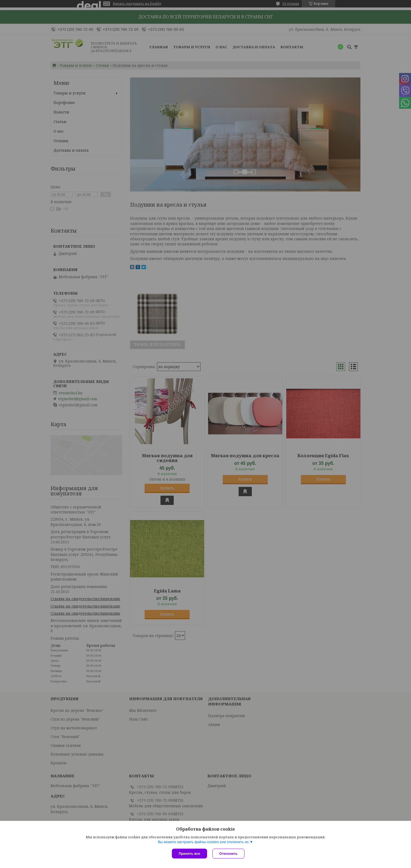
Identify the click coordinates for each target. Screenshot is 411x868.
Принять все (189, 854)
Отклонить (228, 854)
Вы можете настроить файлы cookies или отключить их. (204, 842)
